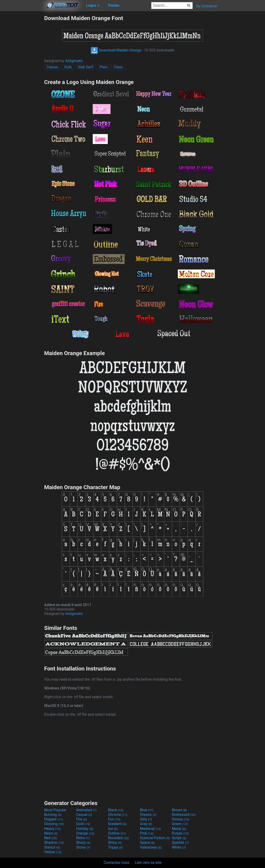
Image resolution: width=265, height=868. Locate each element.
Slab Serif (86, 67)
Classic (52, 67)
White (179, 847)
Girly (146, 819)
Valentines (151, 847)
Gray (146, 824)
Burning (53, 815)
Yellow (53, 852)
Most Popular (55, 810)
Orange (85, 833)
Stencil (52, 847)
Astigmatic (74, 61)
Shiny (115, 843)
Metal (179, 829)
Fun (114, 819)
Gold (83, 824)
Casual (84, 815)
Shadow (54, 843)
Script (179, 838)
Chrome (118, 815)
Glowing (54, 824)
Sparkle (180, 843)
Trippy (115, 847)
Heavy (52, 829)
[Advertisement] (22, 84)
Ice (113, 829)
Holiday (85, 829)
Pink (147, 833)
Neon (51, 833)
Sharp (83, 843)
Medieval (151, 829)
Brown (179, 810)
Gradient (117, 824)
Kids (68, 67)
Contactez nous (116, 863)
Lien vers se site (148, 863)
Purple (180, 833)
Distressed (184, 815)
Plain (103, 67)
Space (147, 843)
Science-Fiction (155, 838)
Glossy (181, 819)
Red (51, 838)
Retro (83, 838)
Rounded (119, 838)
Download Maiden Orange (116, 50)
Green (180, 824)
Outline (117, 833)
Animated (86, 810)
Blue (147, 810)
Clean (118, 67)
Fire (82, 819)
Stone (83, 847)
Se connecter (207, 6)
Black (116, 810)
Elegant (54, 819)
